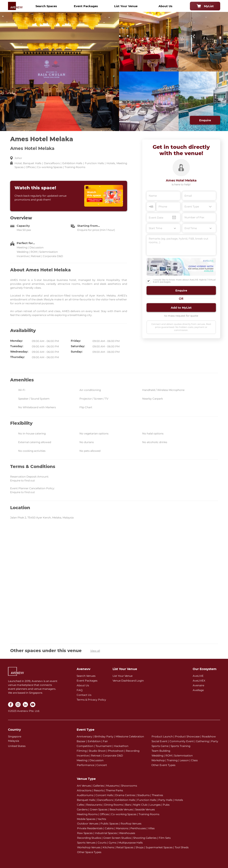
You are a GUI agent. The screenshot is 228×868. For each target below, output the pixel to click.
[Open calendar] (174, 217)
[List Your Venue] (126, 6)
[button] (181, 290)
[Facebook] (11, 704)
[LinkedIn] (25, 704)
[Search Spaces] (46, 6)
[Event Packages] (86, 6)
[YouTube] (33, 704)
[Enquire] (205, 120)
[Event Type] (199, 207)
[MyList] (205, 6)
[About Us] (165, 6)
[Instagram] (18, 704)
